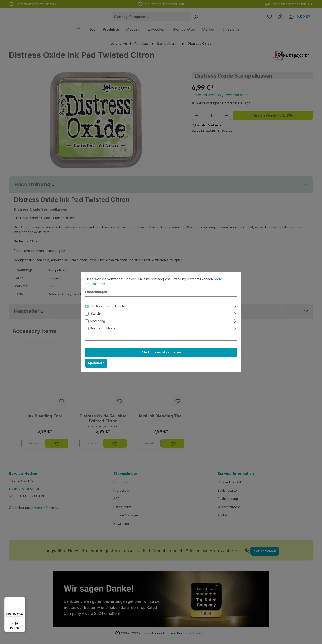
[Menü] (23, 600)
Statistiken (98, 317)
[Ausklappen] (235, 309)
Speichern (96, 367)
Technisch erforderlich (107, 310)
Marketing (98, 325)
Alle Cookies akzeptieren (161, 356)
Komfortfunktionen (104, 332)
